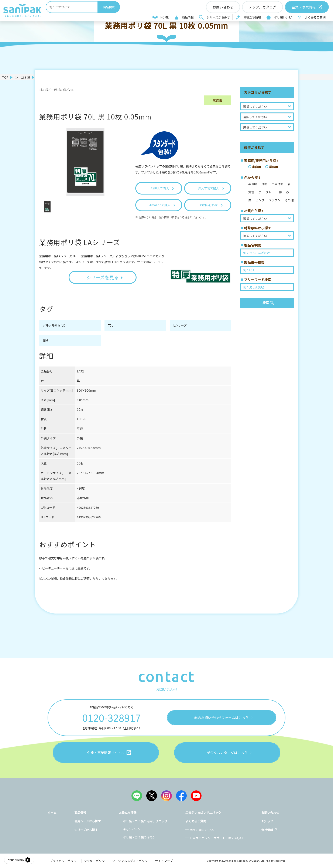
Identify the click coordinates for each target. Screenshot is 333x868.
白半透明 (278, 184)
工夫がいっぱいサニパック (203, 813)
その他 (289, 200)
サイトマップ (164, 861)
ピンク (260, 200)
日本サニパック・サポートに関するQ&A (217, 838)
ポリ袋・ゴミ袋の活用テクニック (145, 821)
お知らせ (267, 821)
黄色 (251, 192)
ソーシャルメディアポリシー (131, 861)
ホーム (52, 813)
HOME (165, 17)
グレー (270, 192)
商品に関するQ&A (202, 830)
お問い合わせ (270, 813)
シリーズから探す (218, 17)
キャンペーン (132, 829)
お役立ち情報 (252, 17)
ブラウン (275, 200)
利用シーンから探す (88, 821)
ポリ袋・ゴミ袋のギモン (139, 837)
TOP (5, 77)
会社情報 (267, 830)
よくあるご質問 (315, 17)
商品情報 (188, 17)
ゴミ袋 (25, 77)
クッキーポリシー (96, 861)
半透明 (253, 184)
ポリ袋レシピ (283, 17)
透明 (264, 184)
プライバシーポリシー (65, 861)
